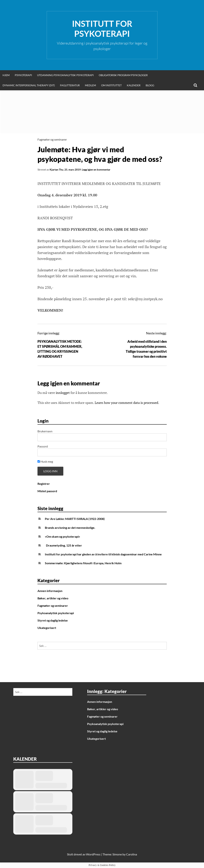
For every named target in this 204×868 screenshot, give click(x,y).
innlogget (63, 393)
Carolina (132, 854)
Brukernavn (45, 431)
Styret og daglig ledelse (53, 620)
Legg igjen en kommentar (96, 170)
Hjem (6, 75)
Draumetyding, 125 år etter (63, 545)
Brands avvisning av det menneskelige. (70, 528)
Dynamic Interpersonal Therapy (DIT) (29, 85)
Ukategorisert (47, 628)
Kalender (134, 85)
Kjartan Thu (56, 170)
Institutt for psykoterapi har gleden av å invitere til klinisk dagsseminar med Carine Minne (103, 554)
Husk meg (45, 461)
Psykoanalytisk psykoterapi (56, 613)
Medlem (90, 85)
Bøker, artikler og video (53, 598)
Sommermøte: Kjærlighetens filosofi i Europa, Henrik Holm (83, 563)
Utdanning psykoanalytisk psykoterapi (65, 75)
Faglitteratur (70, 85)
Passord (43, 446)
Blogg (150, 85)
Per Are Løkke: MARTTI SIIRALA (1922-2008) (75, 519)
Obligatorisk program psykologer (123, 75)
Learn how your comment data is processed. (127, 403)
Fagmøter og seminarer (52, 139)
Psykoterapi (23, 75)
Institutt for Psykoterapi (102, 29)
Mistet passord (47, 491)
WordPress (93, 854)
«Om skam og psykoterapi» (62, 536)
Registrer (44, 484)
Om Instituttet (111, 85)
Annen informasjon (50, 591)
